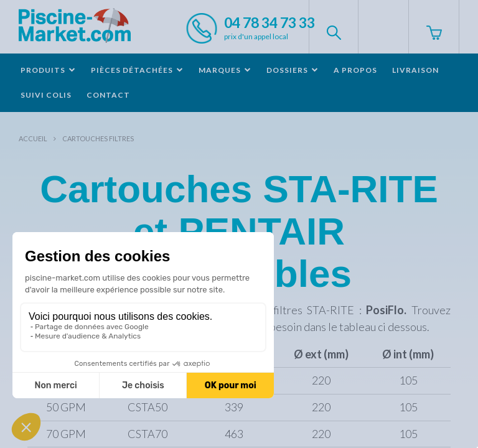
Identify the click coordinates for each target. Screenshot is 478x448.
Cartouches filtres (98, 138)
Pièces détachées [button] (137, 70)
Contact (108, 95)
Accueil (33, 138)
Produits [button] (48, 70)
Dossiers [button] (293, 70)
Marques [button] (225, 70)
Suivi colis (46, 95)
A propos (355, 70)
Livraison (415, 70)
